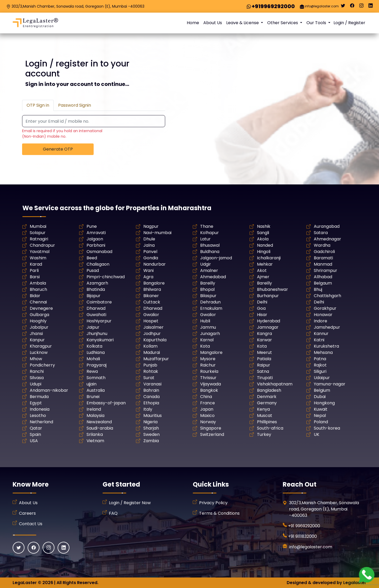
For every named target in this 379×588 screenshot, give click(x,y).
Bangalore (154, 283)
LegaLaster (25, 583)
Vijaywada (211, 384)
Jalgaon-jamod (216, 258)
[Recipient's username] (94, 121)
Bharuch (38, 289)
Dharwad (96, 308)
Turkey (264, 434)
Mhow (36, 359)
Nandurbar (155, 264)
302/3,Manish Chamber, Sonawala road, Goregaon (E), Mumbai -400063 (78, 6)
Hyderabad (269, 321)
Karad (36, 264)
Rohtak (151, 371)
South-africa (270, 428)
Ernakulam (211, 308)
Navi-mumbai (157, 233)
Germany (267, 403)
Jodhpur (152, 334)
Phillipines (267, 422)
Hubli (205, 321)
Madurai (152, 352)
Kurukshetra (326, 346)
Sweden (151, 434)
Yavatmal (40, 252)
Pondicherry (42, 365)
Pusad (93, 270)
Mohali (93, 359)
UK (317, 434)
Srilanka (95, 434)
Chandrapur (42, 245)
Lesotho (38, 416)
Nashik (264, 226)
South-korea (327, 428)
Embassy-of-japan (106, 403)
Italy (148, 409)
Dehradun (210, 302)
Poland (321, 422)
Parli (34, 270)
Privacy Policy (213, 503)
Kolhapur (209, 233)
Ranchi (37, 371)
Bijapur (94, 296)
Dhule (149, 239)
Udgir (206, 264)
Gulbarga (39, 315)
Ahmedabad (213, 277)
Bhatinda (96, 289)
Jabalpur (39, 327)
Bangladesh (269, 390)
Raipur (264, 365)
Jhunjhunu (97, 334)
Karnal (207, 340)
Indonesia (40, 409)
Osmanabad (99, 252)
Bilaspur (208, 296)
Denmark (267, 397)
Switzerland (212, 434)
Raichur (208, 365)
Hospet (151, 321)
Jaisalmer (153, 327)
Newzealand (99, 422)
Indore (320, 321)
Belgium (322, 390)
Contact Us (31, 524)
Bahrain (151, 390)
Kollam (150, 346)
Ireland (94, 409)
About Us (213, 23)
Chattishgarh (327, 296)
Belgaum (323, 283)
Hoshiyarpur (99, 321)
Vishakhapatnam (275, 384)
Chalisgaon (98, 264)
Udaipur (322, 378)
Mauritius (153, 416)
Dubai (320, 397)
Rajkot (320, 365)
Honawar (323, 315)
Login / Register (349, 23)
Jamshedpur (327, 327)
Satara (321, 233)
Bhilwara (152, 289)
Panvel (150, 252)
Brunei (93, 397)
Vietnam (95, 441)
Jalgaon (95, 239)
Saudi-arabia (100, 428)
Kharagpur (41, 346)
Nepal (320, 416)
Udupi (36, 384)
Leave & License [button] (243, 23)
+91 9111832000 (302, 536)
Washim (38, 258)
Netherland (41, 422)
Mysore (208, 359)
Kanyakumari (100, 340)
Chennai (38, 302)
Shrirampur (325, 270)
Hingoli (264, 252)
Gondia (151, 258)
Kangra (264, 334)
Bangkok (209, 390)
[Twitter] (343, 7)
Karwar (264, 340)
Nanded (265, 245)
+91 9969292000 (304, 526)
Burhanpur (268, 296)
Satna (263, 371)
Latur (205, 239)
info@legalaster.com (322, 6)
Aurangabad (327, 226)
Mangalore (211, 352)
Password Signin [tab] (75, 105)
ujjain (92, 384)
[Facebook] (352, 7)
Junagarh (210, 334)
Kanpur (37, 340)
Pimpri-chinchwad (106, 277)
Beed (92, 258)
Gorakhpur (325, 308)
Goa (261, 308)
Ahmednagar (327, 239)
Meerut (264, 352)
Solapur (38, 233)
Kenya (263, 409)
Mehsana (323, 352)
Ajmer (263, 277)
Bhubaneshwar (272, 289)
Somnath (96, 378)
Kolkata (94, 346)
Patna (320, 359)
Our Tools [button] (317, 23)
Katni (319, 340)
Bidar (35, 296)
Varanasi (152, 384)
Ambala (38, 283)
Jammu (208, 327)
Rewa (92, 371)
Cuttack (152, 302)
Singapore (211, 428)
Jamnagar (268, 327)
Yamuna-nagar (330, 384)
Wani (148, 270)
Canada (151, 397)
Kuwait (321, 409)
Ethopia (151, 403)
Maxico (207, 416)
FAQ (113, 513)
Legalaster (355, 583)
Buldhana (210, 252)
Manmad (323, 264)
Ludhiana (96, 352)
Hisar (262, 315)
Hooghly (38, 321)
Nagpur (151, 226)
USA (34, 441)
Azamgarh (97, 283)
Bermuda (39, 397)
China (206, 397)
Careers (27, 513)
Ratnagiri (39, 239)
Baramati (323, 258)
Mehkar (265, 264)
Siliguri (320, 371)
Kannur (321, 334)
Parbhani (96, 245)
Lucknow (39, 352)
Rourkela (209, 371)
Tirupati (265, 378)
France (208, 403)
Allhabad (323, 277)
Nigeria (150, 422)
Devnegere (41, 308)
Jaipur (93, 327)
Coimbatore (99, 302)
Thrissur (208, 378)
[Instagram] (361, 7)
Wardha (322, 245)
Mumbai (38, 226)
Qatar (36, 428)
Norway (208, 422)
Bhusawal (210, 245)
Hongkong (324, 403)
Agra (148, 277)
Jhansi (36, 334)
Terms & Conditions (219, 513)
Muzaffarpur (156, 359)
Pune (92, 226)
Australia (96, 390)
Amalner (209, 270)
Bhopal (207, 289)
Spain (35, 434)
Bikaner (151, 296)
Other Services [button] (283, 23)
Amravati (96, 233)
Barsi (35, 277)
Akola (263, 239)
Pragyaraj (97, 365)
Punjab (150, 365)
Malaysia (95, 416)
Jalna (149, 245)
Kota (205, 346)
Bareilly (208, 283)
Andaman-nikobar (49, 390)
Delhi (262, 302)
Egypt (36, 403)
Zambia (151, 441)
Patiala (264, 359)
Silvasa (37, 378)
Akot (262, 270)
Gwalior (151, 315)
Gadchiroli (324, 252)
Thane (207, 226)
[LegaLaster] (35, 23)
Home (193, 23)
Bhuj (318, 289)
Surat (149, 378)
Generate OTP (58, 149)
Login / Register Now (130, 503)
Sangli (263, 233)
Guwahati (96, 315)
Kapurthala (155, 340)
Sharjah (151, 428)
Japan (207, 409)
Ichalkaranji (269, 258)
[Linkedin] (371, 7)
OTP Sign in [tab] (38, 105)
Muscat (265, 416)
